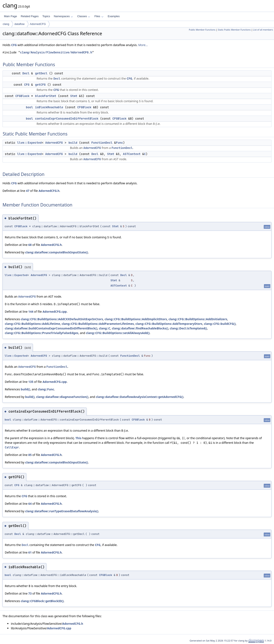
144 (31, 312)
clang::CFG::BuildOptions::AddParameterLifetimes (98, 324)
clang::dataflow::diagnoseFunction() (62, 397)
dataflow (19, 24)
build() (25, 389)
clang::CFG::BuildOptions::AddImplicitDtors (136, 319)
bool (29, 107)
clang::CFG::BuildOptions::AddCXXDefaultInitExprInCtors (62, 319)
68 (30, 245)
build (73, 143)
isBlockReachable (49, 107)
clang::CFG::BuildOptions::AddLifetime (32, 324)
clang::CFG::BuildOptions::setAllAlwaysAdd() (118, 333)
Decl (26, 73)
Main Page (10, 16)
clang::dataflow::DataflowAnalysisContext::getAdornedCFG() (140, 397)
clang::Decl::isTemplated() (188, 328)
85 (30, 455)
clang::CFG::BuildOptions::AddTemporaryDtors (169, 324)
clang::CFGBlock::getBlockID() (42, 601)
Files (99, 16)
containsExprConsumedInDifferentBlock (67, 119)
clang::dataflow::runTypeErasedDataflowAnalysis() (62, 511)
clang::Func (46, 389)
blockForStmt (46, 96)
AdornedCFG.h (49, 191)
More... (143, 45)
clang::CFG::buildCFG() (220, 324)
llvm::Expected (29, 143)
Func (119, 143)
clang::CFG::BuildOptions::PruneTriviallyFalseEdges (42, 333)
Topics (46, 16)
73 (30, 593)
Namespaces (63, 16)
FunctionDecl (102, 143)
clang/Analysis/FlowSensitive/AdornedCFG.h (56, 52)
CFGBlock (22, 96)
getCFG (40, 85)
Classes (84, 16)
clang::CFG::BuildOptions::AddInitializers (198, 319)
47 (28, 191)
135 (31, 382)
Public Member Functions (202, 30)
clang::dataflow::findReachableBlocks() (140, 328)
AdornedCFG (38, 24)
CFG (14, 45)
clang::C (105, 328)
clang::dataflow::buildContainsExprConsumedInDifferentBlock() (51, 328)
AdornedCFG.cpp (55, 312)
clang (6, 24)
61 (30, 552)
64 (30, 504)
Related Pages (30, 16)
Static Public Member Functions (234, 30)
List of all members (263, 30)
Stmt (74, 96)
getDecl (41, 73)
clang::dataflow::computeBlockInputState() (56, 252)
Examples (114, 16)
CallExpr (12, 447)
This (78, 438)
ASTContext (132, 154)
